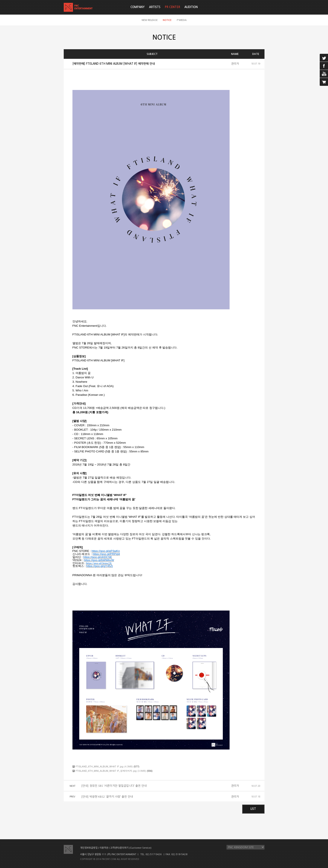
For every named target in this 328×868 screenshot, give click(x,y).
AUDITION (191, 7)
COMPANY (138, 7)
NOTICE (167, 20)
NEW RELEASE (150, 20)
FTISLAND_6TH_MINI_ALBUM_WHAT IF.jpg (100, 766)
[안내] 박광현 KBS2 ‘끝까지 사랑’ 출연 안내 (107, 797)
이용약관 (104, 848)
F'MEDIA (182, 20)
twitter (324, 58)
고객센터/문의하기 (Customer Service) (131, 848)
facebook (324, 66)
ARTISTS (155, 7)
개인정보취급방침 (89, 848)
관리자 (235, 64)
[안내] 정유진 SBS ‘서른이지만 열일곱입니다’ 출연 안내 (114, 786)
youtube (324, 74)
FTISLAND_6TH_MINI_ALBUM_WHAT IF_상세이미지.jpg (106, 771)
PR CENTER (172, 7)
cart (324, 82)
